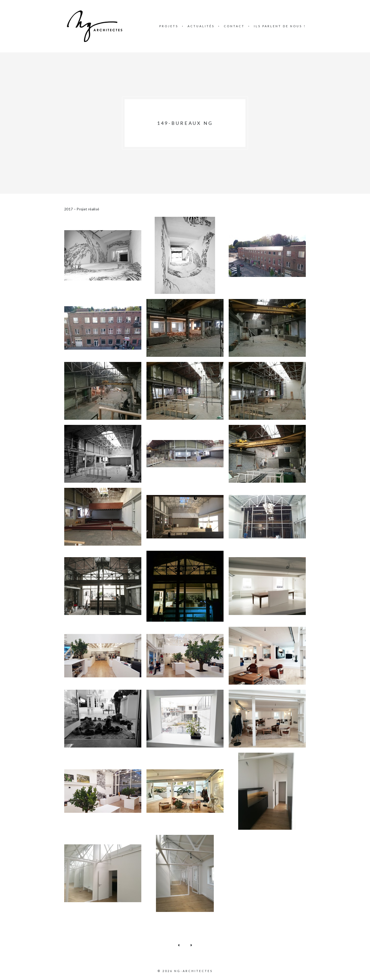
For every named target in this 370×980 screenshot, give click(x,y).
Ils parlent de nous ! (280, 26)
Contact (234, 26)
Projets (169, 26)
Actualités (201, 26)
